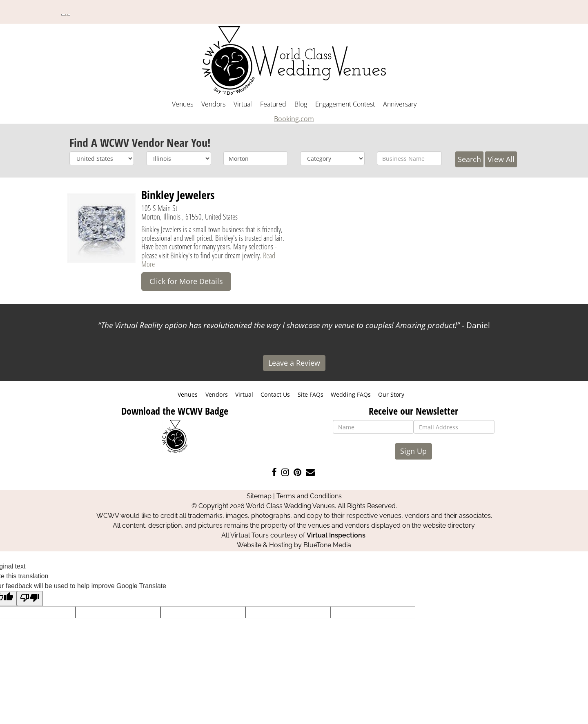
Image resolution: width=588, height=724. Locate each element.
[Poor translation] (30, 599)
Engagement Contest (345, 104)
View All (501, 159)
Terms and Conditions (309, 496)
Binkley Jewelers (178, 195)
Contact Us (275, 394)
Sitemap (259, 496)
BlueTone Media (327, 545)
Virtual (243, 104)
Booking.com (294, 119)
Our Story (391, 394)
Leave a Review (294, 363)
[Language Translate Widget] (66, 15)
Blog (301, 104)
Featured (273, 104)
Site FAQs (311, 394)
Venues (183, 104)
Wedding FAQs (351, 394)
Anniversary (400, 104)
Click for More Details (186, 281)
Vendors (213, 104)
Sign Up (413, 451)
